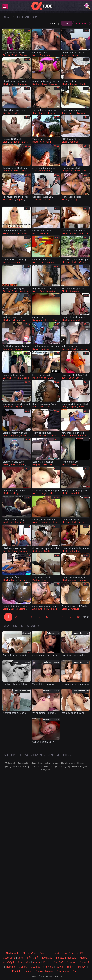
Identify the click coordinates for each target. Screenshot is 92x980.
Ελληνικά (47, 958)
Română (59, 962)
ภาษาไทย (68, 953)
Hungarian (15, 142)
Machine (44, 233)
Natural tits (45, 171)
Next (86, 617)
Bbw (42, 262)
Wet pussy (67, 171)
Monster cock (39, 378)
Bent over (8, 349)
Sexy (71, 113)
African (73, 233)
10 (78, 617)
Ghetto (53, 493)
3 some (21, 464)
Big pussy (74, 291)
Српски (23, 967)
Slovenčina (9, 958)
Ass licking (45, 142)
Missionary (81, 113)
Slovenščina (29, 953)
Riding (82, 522)
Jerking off (75, 320)
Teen (64, 113)
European (45, 55)
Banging (19, 349)
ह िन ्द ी (33, 958)
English (16, 971)
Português (24, 962)
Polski (47, 962)
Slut (52, 464)
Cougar (44, 493)
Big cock (74, 84)
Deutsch (45, 953)
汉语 (21, 958)
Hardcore (14, 233)
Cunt (13, 609)
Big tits (6, 55)
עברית (37, 962)
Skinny (25, 233)
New (66, 23)
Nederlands (13, 953)
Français (48, 967)
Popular (81, 23)
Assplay (72, 407)
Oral (42, 291)
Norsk (56, 953)
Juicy (13, 84)
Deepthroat (38, 407)
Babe (26, 378)
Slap (5, 142)
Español (11, 967)
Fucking (53, 84)
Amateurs (24, 291)
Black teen (38, 320)
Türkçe (82, 967)
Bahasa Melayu (45, 971)
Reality (15, 522)
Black (15, 55)
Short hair (37, 200)
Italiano (28, 971)
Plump (6, 436)
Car (22, 522)
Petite (83, 84)
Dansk (76, 971)
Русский (85, 962)
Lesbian (52, 113)
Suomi (60, 967)
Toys (16, 171)
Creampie (23, 84)
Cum (35, 113)
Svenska (72, 962)
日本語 (71, 967)
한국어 (81, 953)
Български (63, 971)
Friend (6, 262)
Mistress (66, 55)
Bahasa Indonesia (66, 958)
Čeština (35, 967)
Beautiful (7, 171)
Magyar (84, 958)
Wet (84, 171)
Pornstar (74, 142)
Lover (23, 320)
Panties (36, 580)
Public (6, 522)
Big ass (23, 55)
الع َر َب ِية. (9, 962)
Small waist (9, 200)
